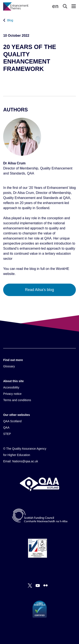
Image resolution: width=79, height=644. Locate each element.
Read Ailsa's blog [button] (40, 290)
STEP (7, 434)
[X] (30, 586)
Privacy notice (12, 394)
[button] (55, 6)
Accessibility (11, 387)
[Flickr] (46, 586)
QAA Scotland (12, 421)
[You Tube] (38, 586)
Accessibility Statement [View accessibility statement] (0, 0)
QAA (6, 428)
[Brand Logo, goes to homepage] (21, 6)
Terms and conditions (17, 400)
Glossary (9, 366)
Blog (10, 20)
